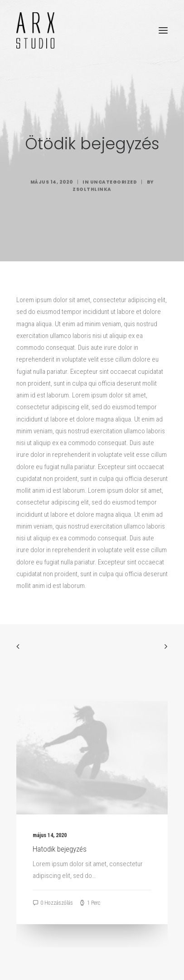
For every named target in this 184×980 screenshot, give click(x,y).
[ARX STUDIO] (35, 30)
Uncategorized (114, 209)
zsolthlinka (92, 217)
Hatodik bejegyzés (60, 859)
